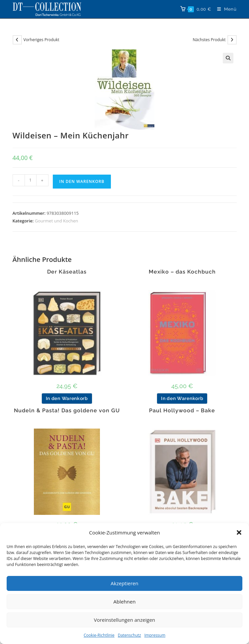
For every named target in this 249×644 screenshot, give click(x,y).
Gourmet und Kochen (56, 221)
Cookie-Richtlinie (99, 635)
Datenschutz (129, 635)
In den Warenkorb (82, 181)
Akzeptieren (124, 583)
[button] (239, 532)
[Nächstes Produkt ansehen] (232, 40)
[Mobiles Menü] (224, 9)
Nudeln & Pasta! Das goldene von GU (67, 411)
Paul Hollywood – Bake (182, 411)
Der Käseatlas (67, 272)
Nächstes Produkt (209, 40)
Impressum (155, 635)
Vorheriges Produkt (41, 40)
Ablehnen (125, 602)
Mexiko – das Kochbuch (182, 272)
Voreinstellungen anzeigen (125, 620)
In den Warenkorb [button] (67, 398)
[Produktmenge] (31, 180)
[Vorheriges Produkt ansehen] (17, 40)
